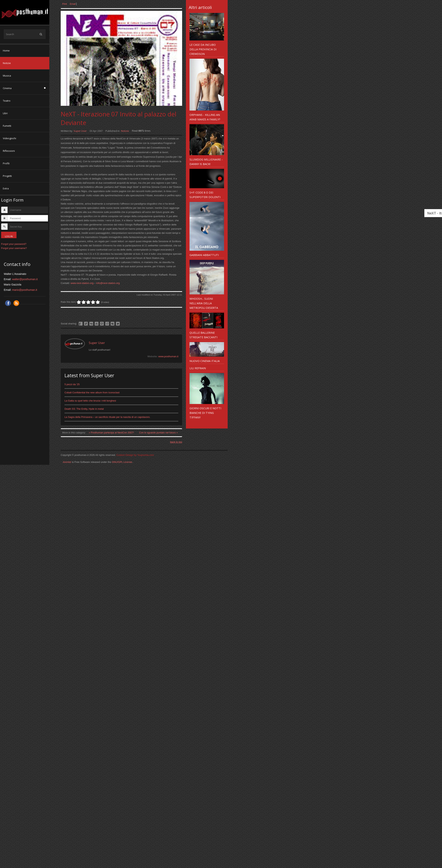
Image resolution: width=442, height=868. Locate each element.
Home (6, 51)
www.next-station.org (82, 283)
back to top (176, 442)
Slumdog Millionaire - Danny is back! (206, 162)
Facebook (8, 303)
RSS (16, 303)
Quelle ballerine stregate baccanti (203, 335)
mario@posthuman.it (25, 290)
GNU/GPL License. (122, 462)
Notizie (7, 63)
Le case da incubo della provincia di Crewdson (203, 49)
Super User (80, 131)
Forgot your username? (14, 248)
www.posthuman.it (168, 356)
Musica (7, 76)
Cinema (7, 88)
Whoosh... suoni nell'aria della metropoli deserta (204, 303)
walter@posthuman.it (25, 279)
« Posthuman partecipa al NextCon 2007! (112, 433)
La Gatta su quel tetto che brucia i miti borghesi (90, 401)
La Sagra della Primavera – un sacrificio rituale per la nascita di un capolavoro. (107, 417)
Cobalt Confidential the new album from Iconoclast (92, 392)
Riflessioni (9, 151)
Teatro (7, 101)
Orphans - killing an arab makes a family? (205, 117)
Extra (6, 188)
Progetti (7, 176)
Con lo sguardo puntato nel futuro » (158, 433)
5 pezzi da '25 (72, 384)
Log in (9, 236)
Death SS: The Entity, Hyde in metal (84, 409)
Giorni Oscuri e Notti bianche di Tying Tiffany (205, 413)
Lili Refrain (198, 368)
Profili (6, 163)
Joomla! (67, 462)
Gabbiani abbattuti (204, 255)
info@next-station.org (108, 283)
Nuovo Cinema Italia (205, 361)
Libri (5, 113)
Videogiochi (9, 138)
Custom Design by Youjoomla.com (135, 455)
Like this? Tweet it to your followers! (118, 324)
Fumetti (7, 126)
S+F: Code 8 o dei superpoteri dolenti (205, 195)
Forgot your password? (14, 244)
